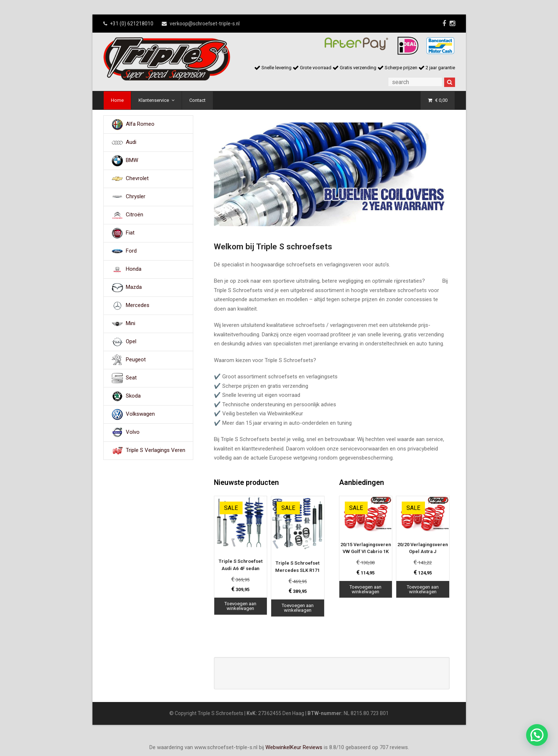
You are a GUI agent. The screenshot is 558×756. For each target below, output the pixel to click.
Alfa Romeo (140, 124)
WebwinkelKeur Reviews (294, 747)
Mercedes (138, 305)
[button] (537, 735)
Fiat (130, 233)
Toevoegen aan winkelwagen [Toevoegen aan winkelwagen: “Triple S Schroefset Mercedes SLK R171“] (298, 608)
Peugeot (136, 360)
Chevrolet (137, 178)
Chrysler (136, 196)
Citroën (135, 215)
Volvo (133, 432)
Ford (131, 251)
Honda (134, 269)
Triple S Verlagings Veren (156, 450)
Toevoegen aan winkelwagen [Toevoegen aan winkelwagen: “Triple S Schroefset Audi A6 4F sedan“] (240, 606)
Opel (131, 341)
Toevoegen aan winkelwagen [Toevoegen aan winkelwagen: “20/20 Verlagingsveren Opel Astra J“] (423, 589)
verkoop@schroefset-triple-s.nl (205, 24)
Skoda (133, 396)
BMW (132, 160)
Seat (131, 378)
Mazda (134, 287)
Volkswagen (140, 414)
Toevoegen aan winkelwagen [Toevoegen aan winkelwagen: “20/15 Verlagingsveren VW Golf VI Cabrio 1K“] (365, 589)
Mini (131, 323)
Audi (131, 142)
